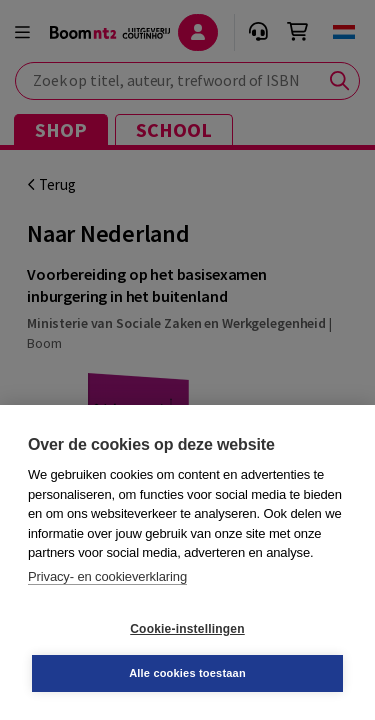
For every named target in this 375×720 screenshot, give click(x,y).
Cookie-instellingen (187, 629)
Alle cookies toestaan (187, 673)
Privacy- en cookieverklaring (107, 576)
